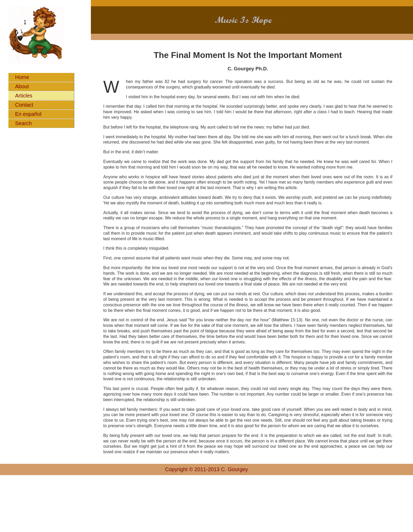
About (22, 86)
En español (28, 114)
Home (22, 77)
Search (23, 123)
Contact (24, 105)
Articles (24, 96)
